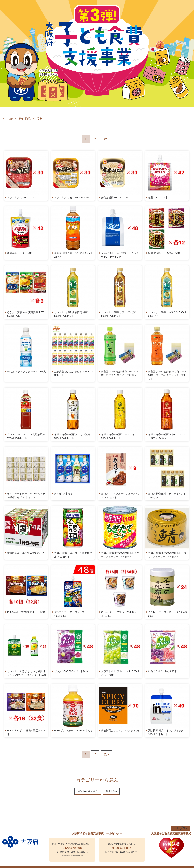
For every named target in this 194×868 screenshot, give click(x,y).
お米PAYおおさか (88, 791)
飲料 (40, 119)
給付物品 (25, 119)
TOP (10, 119)
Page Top (182, 828)
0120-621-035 (122, 848)
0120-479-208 (72, 848)
